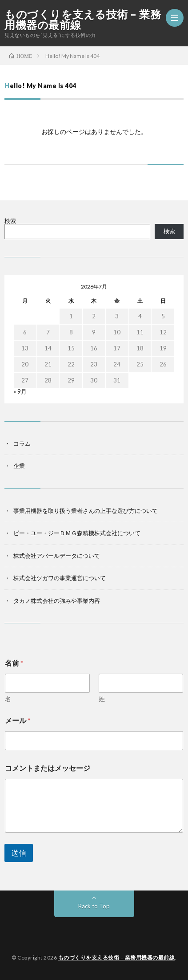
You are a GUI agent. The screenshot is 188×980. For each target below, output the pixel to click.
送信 (19, 853)
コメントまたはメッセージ (48, 768)
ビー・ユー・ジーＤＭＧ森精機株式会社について (77, 533)
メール (18, 720)
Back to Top (94, 906)
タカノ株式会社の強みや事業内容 (57, 601)
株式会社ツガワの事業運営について (60, 578)
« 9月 (20, 391)
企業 (19, 466)
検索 (10, 221)
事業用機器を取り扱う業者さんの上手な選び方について (86, 511)
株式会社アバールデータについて (57, 556)
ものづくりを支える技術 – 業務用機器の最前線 (83, 20)
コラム (22, 443)
